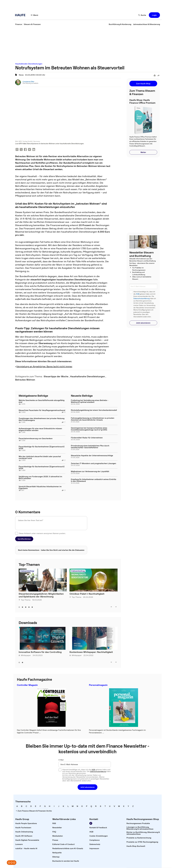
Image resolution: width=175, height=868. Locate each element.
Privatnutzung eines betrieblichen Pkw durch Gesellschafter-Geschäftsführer (90, 447)
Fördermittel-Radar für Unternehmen (87, 438)
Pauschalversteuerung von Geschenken (36, 439)
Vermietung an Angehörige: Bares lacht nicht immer (44, 367)
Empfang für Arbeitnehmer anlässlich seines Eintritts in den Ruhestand (94, 480)
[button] (154, 15)
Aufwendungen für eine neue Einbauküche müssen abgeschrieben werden (40, 429)
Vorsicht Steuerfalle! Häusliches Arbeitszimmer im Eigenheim (40, 487)
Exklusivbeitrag (27, 571)
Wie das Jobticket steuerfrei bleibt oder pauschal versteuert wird (40, 457)
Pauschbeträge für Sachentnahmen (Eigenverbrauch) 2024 (42, 468)
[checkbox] (17, 533)
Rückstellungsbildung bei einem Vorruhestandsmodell (94, 410)
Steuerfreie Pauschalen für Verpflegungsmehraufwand (42, 410)
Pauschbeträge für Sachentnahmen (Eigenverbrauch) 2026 (42, 448)
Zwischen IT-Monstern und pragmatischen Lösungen (93, 463)
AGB (138, 294)
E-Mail (61, 760)
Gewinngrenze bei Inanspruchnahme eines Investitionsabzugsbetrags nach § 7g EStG (89, 429)
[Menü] (35, 15)
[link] (19, 24)
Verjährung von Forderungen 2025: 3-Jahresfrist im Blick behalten (40, 478)
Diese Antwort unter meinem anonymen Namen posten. (42, 533)
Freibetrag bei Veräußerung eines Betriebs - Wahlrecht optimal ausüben (90, 401)
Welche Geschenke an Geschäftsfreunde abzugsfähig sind (42, 401)
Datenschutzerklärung (141, 299)
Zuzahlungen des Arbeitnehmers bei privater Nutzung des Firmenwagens (42, 419)
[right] (116, 607)
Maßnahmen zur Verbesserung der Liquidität (90, 471)
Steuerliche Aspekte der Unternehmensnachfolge (92, 456)
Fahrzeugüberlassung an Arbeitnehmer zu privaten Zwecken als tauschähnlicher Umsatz (93, 419)
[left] (111, 607)
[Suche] (142, 15)
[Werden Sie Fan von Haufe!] (91, 823)
